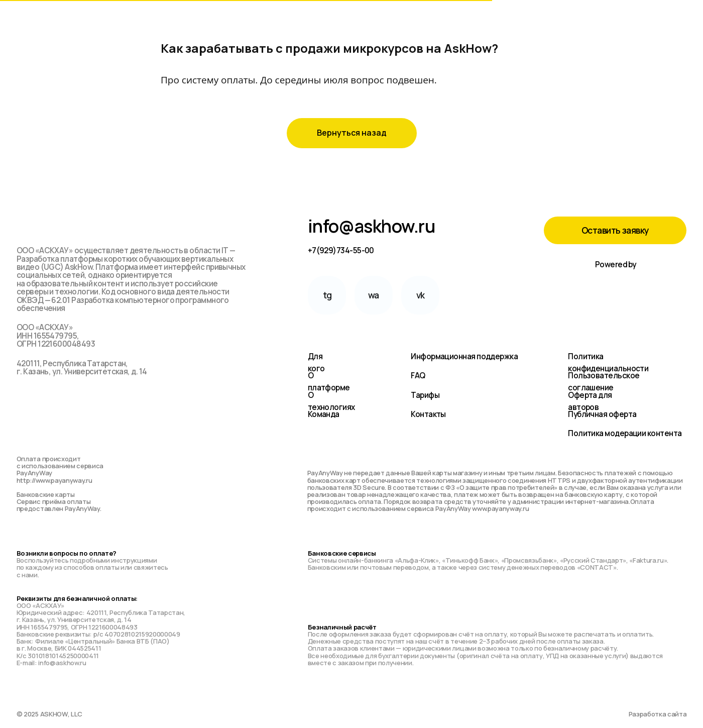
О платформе (329, 382)
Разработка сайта (658, 714)
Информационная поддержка (464, 356)
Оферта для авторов (590, 401)
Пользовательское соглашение (604, 382)
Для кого (316, 362)
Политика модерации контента (625, 433)
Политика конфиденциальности (608, 362)
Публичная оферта (602, 414)
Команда (324, 414)
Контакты (428, 414)
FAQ (418, 376)
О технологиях (331, 401)
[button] (615, 230)
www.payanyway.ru (500, 508)
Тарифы (425, 395)
